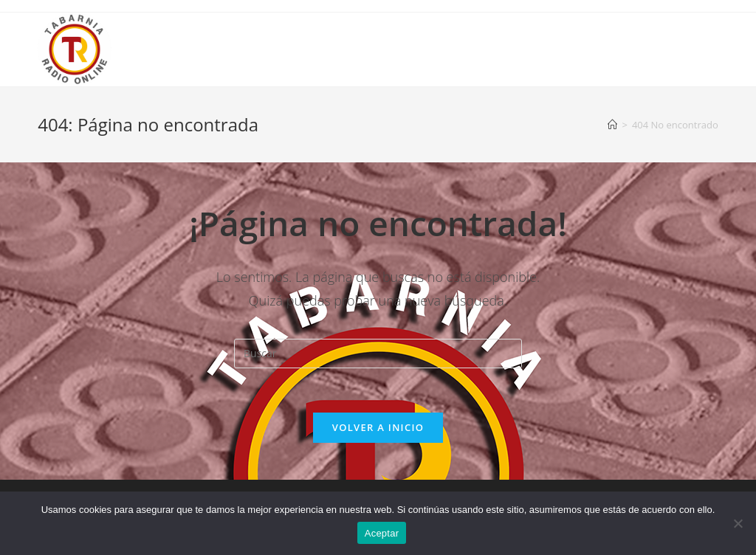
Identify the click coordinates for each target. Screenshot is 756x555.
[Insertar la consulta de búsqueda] (378, 354)
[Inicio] (612, 125)
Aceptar (382, 533)
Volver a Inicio (378, 427)
